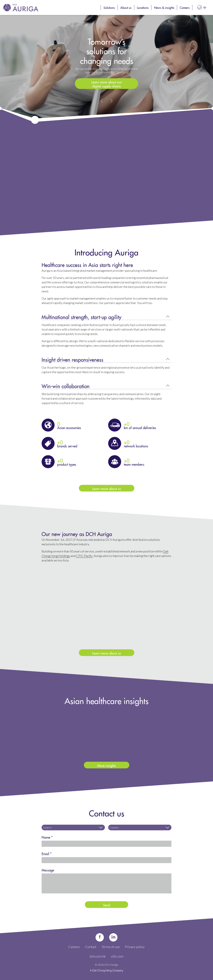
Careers (185, 7)
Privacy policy (135, 947)
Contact (91, 947)
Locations (143, 7)
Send (106, 905)
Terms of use (111, 947)
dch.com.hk (98, 956)
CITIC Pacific (84, 556)
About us (126, 7)
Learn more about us (107, 488)
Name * (47, 837)
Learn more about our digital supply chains (107, 84)
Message (48, 870)
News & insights (164, 7)
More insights (107, 765)
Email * (47, 853)
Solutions (109, 7)
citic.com (117, 956)
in (113, 937)
